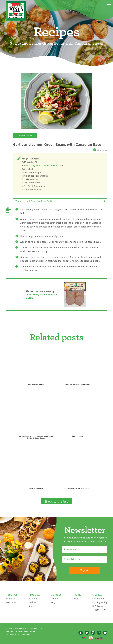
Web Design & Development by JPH (21, 631)
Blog (76, 598)
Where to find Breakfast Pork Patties (35, 201)
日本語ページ (99, 610)
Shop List (33, 606)
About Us (11, 598)
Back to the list (56, 501)
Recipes (33, 602)
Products (33, 598)
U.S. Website (99, 606)
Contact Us (57, 598)
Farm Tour (11, 602)
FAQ (53, 602)
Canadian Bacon (25, 135)
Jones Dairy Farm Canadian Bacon (40, 165)
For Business (99, 598)
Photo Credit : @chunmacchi (18, 634)
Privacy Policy (100, 602)
